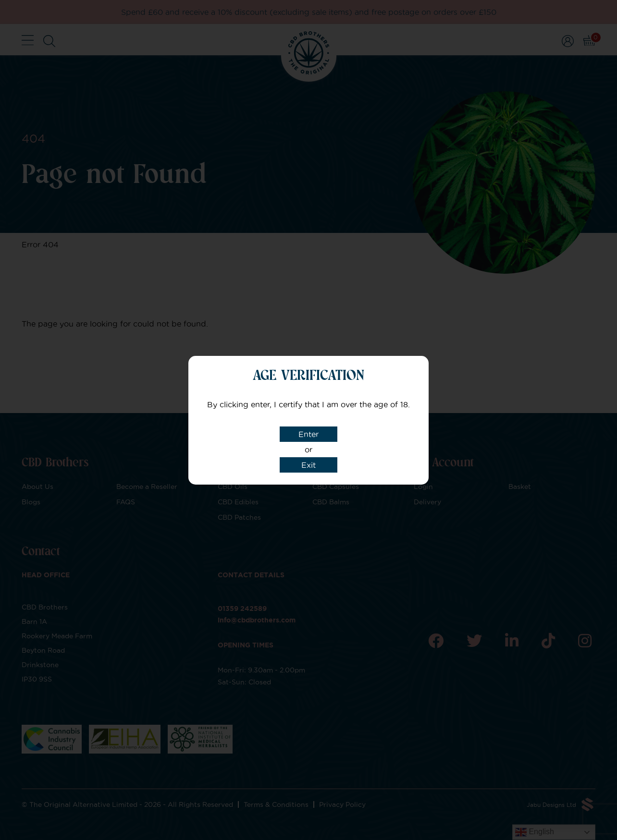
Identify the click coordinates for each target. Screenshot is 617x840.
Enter (308, 434)
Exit (308, 465)
